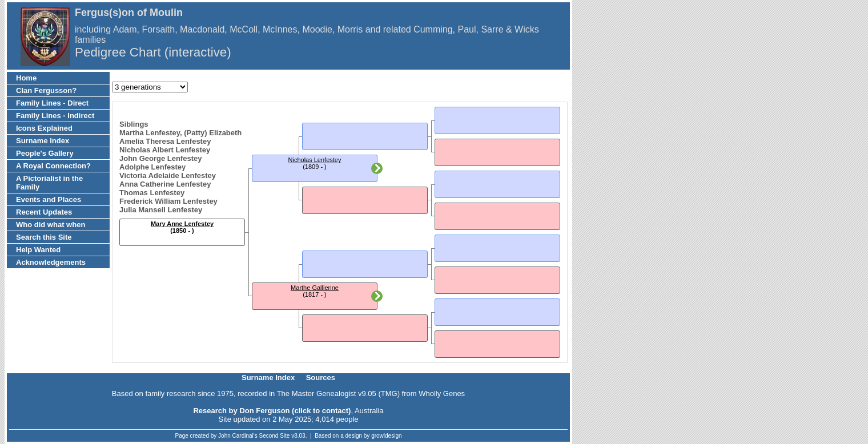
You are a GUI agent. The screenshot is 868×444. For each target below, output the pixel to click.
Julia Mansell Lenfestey (161, 210)
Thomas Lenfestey (152, 193)
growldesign (386, 436)
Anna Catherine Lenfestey (165, 184)
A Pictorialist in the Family (49, 183)
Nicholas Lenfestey (315, 160)
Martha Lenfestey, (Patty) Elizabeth (180, 133)
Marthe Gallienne (315, 288)
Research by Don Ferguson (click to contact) (272, 411)
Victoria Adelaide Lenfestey (168, 175)
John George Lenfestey (160, 158)
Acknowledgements (51, 262)
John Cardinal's (238, 436)
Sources (321, 378)
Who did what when (51, 225)
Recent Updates (44, 212)
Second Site (275, 436)
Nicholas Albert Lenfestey (165, 150)
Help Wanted (38, 250)
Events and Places (49, 199)
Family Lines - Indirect (55, 116)
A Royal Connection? (53, 166)
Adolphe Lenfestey (152, 167)
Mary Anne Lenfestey (182, 224)
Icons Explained (44, 128)
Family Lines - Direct (52, 103)
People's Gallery (45, 153)
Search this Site (44, 237)
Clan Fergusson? (46, 90)
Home (26, 78)
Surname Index (43, 141)
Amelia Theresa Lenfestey (165, 141)
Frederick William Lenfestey (168, 201)
